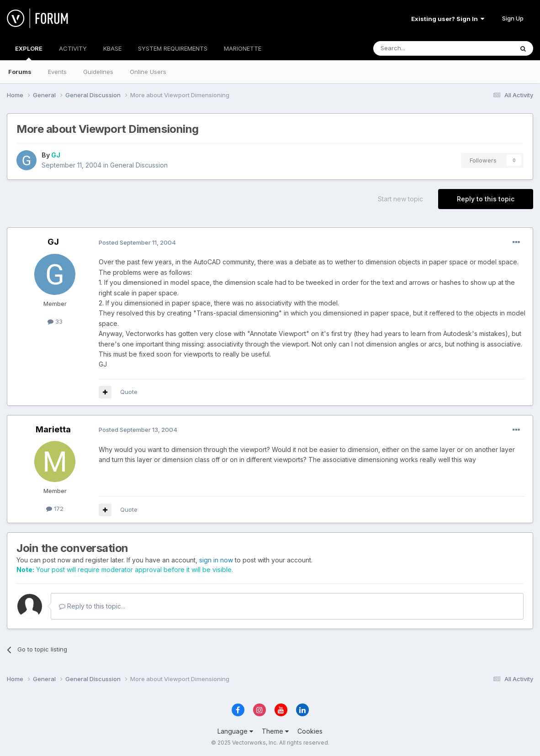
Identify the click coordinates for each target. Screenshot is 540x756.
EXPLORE (29, 52)
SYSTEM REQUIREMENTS (173, 48)
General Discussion (139, 165)
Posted (137, 242)
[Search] (420, 48)
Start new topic (400, 199)
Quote (129, 392)
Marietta (53, 429)
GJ (56, 155)
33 (55, 321)
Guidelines (98, 72)
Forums (20, 72)
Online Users (148, 72)
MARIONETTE (243, 48)
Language (235, 731)
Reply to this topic (486, 199)
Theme (275, 731)
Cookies (310, 731)
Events (57, 72)
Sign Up (513, 18)
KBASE (112, 48)
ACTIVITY (73, 48)
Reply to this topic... (92, 606)
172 (55, 509)
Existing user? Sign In (448, 19)
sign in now (216, 560)
